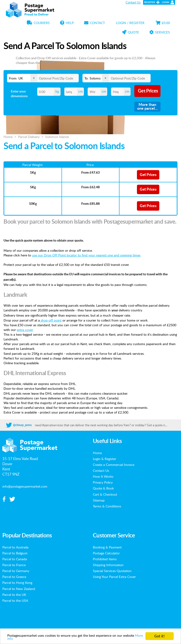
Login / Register (130, 23)
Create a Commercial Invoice (114, 464)
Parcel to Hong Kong (17, 582)
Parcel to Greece (14, 577)
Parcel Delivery (29, 137)
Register (150, 2)
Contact (95, 23)
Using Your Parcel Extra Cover (114, 577)
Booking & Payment (107, 547)
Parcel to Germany (16, 571)
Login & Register (105, 459)
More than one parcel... (147, 107)
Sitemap (99, 500)
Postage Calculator (106, 553)
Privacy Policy (103, 482)
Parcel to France (14, 565)
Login (166, 2)
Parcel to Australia (15, 547)
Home (8, 137)
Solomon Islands (57, 137)
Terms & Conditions (107, 506)
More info (37, 638)
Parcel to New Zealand (19, 589)
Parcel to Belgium (15, 553)
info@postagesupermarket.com (25, 486)
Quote (131, 32)
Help (67, 23)
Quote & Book (103, 488)
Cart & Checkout (105, 494)
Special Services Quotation (112, 571)
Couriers (38, 23)
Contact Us (133, 2)
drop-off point (51, 320)
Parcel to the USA (15, 600)
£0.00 (163, 23)
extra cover (25, 330)
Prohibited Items (105, 559)
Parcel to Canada (15, 559)
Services (160, 32)
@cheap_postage (24, 425)
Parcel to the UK (14, 594)
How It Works (103, 476)
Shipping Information (108, 565)
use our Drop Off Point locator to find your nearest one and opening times (86, 255)
